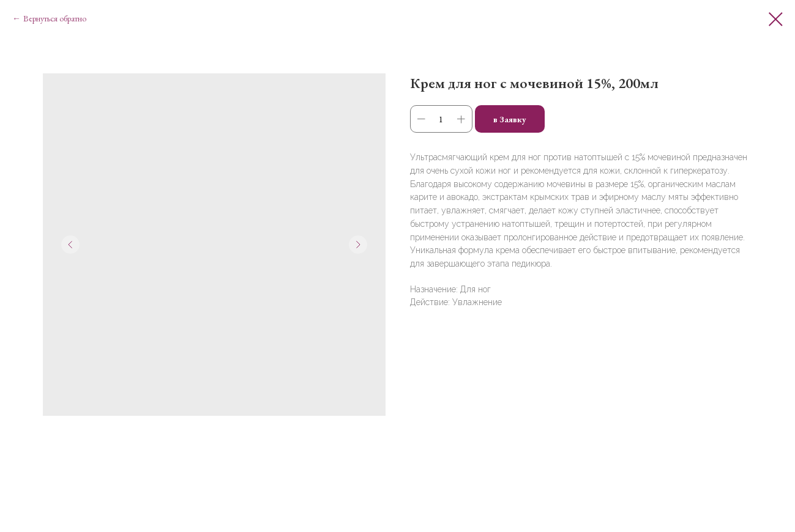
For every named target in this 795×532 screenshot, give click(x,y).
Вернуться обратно (55, 18)
